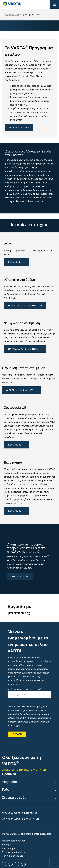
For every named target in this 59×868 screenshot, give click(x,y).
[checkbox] (30, 716)
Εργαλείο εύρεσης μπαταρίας (20, 813)
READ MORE (16, 262)
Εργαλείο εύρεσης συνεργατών (20, 819)
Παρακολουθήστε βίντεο (25, 305)
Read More (16, 445)
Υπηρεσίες (10, 782)
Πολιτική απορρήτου (13, 856)
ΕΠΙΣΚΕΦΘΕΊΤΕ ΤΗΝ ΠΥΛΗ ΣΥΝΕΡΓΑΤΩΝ (24, 770)
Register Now (20, 577)
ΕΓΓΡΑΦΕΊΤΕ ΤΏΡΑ (19, 128)
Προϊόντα (9, 774)
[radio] (30, 716)
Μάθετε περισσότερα (14, 841)
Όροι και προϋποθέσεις (15, 852)
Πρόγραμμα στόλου (31, 15)
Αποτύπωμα (9, 848)
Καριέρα (7, 845)
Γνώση (7, 790)
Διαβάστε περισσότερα (21, 390)
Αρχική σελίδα (12, 15)
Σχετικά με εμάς (14, 798)
